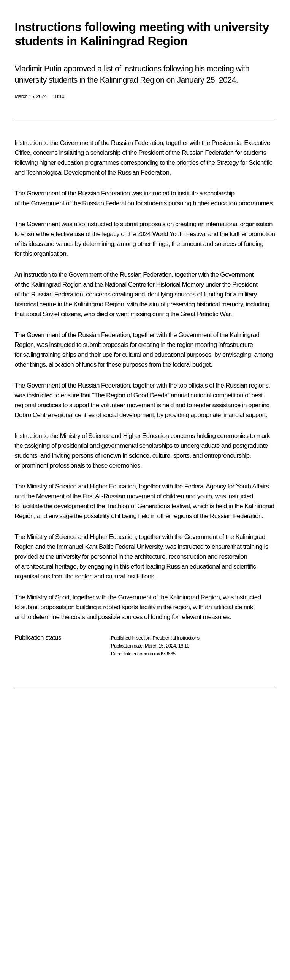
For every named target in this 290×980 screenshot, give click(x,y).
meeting (220, 69)
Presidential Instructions (176, 638)
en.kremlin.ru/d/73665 (154, 654)
